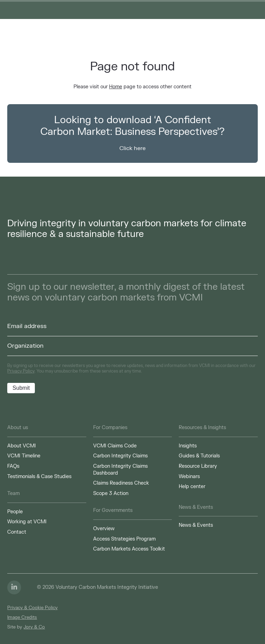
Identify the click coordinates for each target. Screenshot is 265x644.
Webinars (189, 477)
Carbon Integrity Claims (120, 456)
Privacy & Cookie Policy (32, 608)
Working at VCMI (27, 522)
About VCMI (22, 446)
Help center (192, 487)
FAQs (13, 466)
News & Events (196, 525)
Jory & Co (34, 627)
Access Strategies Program (124, 539)
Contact (17, 532)
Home (116, 87)
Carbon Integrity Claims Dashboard (120, 470)
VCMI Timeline (24, 456)
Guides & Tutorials (199, 456)
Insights (188, 446)
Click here (132, 148)
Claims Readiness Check (121, 483)
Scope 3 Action (111, 493)
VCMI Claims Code (115, 446)
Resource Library (198, 466)
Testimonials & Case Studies (39, 477)
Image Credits (22, 617)
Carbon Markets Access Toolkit (129, 549)
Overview (104, 529)
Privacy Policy (21, 371)
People (15, 512)
